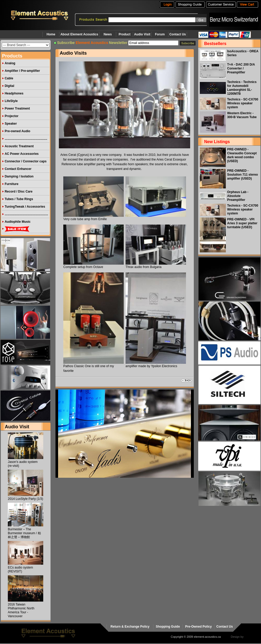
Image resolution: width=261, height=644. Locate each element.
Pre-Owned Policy (198, 627)
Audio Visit (142, 34)
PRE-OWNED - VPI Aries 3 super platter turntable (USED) (242, 223)
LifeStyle (11, 101)
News (108, 34)
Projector (12, 116)
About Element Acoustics (79, 34)
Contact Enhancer (18, 169)
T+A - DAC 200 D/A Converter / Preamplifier (241, 68)
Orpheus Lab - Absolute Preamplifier (238, 196)
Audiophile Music (18, 222)
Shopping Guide (168, 627)
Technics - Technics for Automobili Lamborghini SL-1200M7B (242, 88)
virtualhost (251, 637)
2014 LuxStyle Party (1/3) (25, 499)
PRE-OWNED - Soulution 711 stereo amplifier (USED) (243, 175)
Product (124, 34)
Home (51, 34)
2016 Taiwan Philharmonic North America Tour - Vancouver (21, 610)
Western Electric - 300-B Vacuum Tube (242, 115)
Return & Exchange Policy (130, 627)
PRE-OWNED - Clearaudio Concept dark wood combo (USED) (242, 155)
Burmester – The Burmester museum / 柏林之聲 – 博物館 (24, 533)
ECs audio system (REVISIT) (20, 569)
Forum (160, 34)
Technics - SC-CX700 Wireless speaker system (243, 103)
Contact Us (178, 34)
